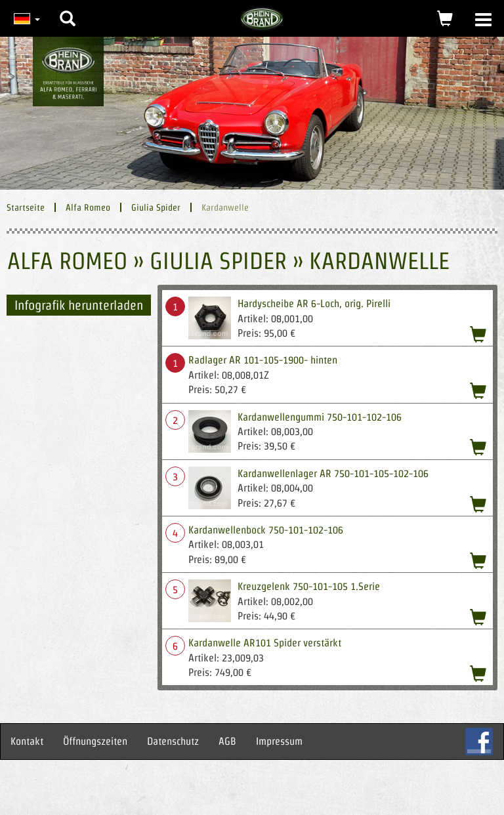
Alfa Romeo (88, 207)
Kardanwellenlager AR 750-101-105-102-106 (333, 473)
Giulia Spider (156, 207)
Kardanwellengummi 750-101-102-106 (320, 417)
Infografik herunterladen (79, 305)
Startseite (26, 207)
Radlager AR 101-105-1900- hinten (263, 360)
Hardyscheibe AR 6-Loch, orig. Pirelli (314, 303)
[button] (68, 9)
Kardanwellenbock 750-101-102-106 (266, 530)
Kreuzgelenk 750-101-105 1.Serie (309, 586)
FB (479, 742)
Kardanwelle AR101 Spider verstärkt (265, 643)
